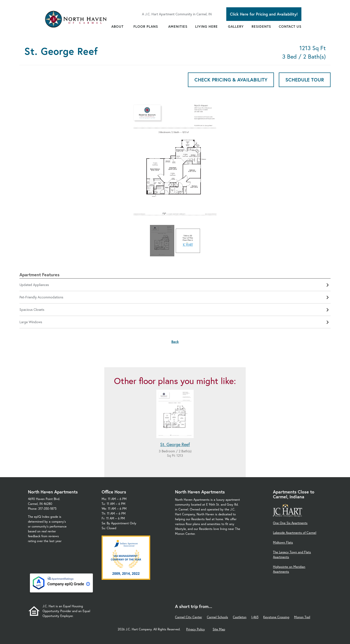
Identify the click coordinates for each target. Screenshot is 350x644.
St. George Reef (175, 444)
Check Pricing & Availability (231, 80)
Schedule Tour (305, 80)
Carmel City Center (188, 617)
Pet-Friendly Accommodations (175, 297)
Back (175, 342)
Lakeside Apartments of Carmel (295, 533)
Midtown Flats (283, 542)
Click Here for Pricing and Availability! (264, 14)
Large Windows (175, 322)
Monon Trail (302, 617)
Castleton (240, 617)
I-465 (255, 617)
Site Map (219, 629)
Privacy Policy (196, 629)
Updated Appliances (175, 285)
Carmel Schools (217, 617)
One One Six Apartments (290, 523)
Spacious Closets (175, 310)
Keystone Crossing (276, 617)
